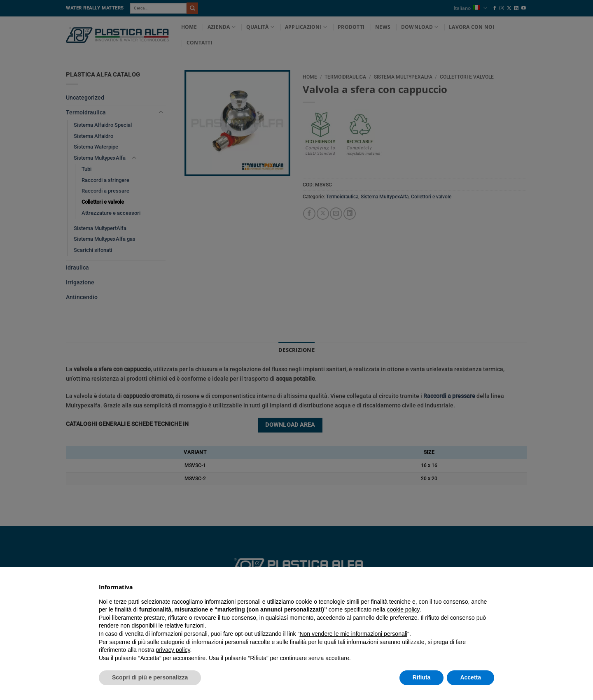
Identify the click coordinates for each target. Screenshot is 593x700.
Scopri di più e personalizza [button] (150, 677)
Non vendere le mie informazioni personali (353, 634)
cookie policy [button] (403, 609)
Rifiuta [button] (422, 677)
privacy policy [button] (173, 650)
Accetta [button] (470, 677)
